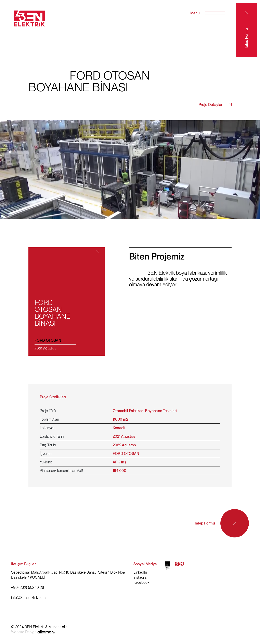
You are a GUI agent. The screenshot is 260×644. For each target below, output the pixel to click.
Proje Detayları (215, 104)
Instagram (141, 577)
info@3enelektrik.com (28, 597)
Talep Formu (246, 30)
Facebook (141, 582)
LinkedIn (140, 572)
